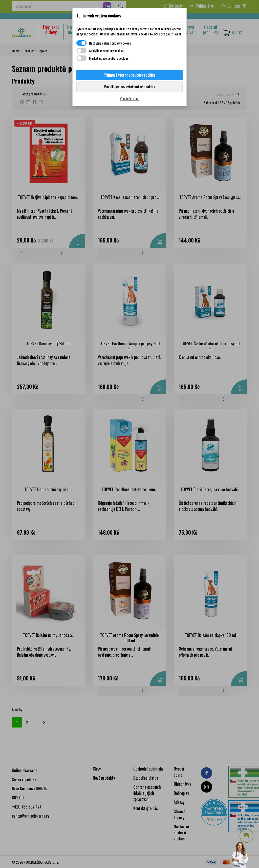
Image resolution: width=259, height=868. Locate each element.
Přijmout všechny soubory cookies (130, 75)
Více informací (129, 98)
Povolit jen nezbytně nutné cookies (130, 87)
